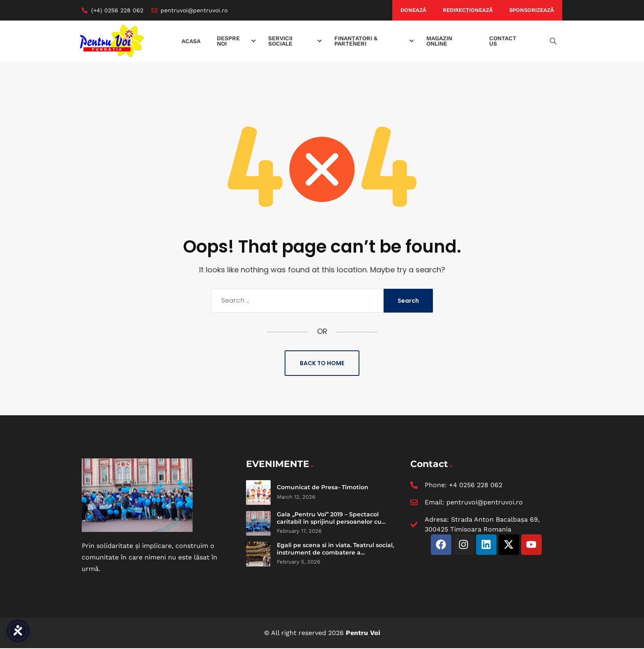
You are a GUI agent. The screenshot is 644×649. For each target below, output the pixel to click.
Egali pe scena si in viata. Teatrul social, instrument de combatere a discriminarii (335, 552)
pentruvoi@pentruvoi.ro (485, 502)
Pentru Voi (363, 633)
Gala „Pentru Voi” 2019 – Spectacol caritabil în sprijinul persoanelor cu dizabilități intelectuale (329, 521)
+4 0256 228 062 (476, 485)
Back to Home (322, 363)
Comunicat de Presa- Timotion (323, 487)
